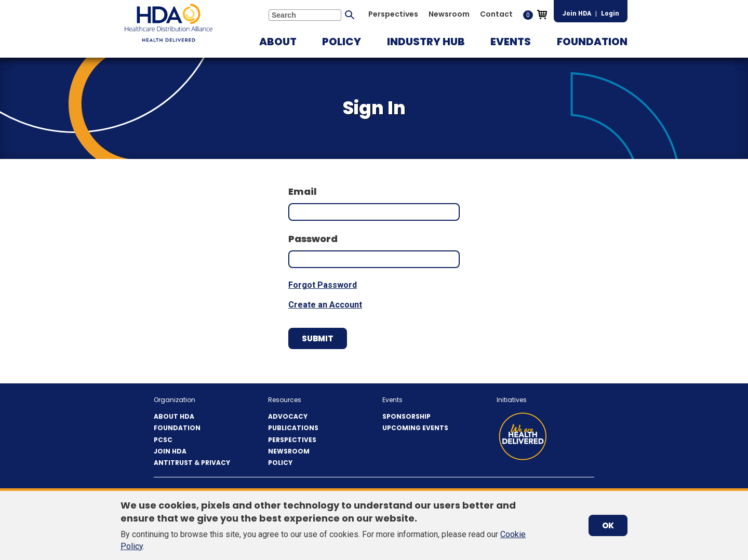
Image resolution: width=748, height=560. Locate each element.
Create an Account (325, 305)
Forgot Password (323, 285)
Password (313, 239)
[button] (278, 42)
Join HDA (577, 14)
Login (610, 14)
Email (303, 191)
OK (608, 525)
